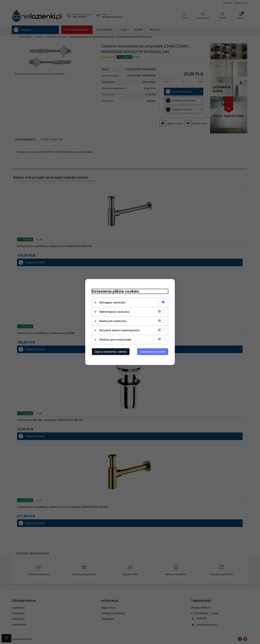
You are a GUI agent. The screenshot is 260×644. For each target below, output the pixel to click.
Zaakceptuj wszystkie (153, 352)
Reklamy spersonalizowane (115, 340)
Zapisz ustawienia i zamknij (111, 352)
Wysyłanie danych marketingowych (119, 330)
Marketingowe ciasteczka (114, 312)
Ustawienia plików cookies (115, 291)
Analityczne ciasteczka (113, 321)
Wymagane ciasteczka (112, 303)
